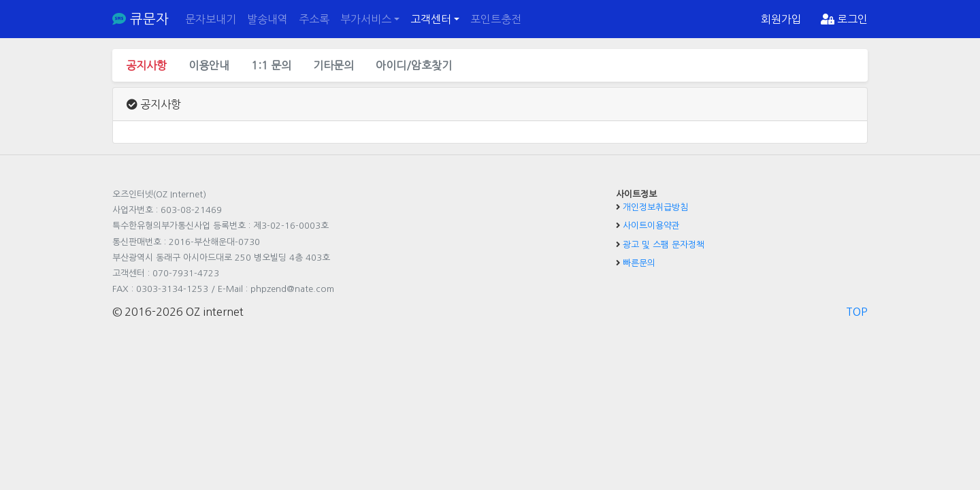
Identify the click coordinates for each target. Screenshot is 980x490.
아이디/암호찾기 (414, 65)
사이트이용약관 (651, 226)
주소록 (314, 19)
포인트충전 (496, 19)
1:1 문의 (271, 65)
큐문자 (141, 19)
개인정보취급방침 (655, 207)
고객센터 (431, 19)
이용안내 (209, 65)
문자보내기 (211, 19)
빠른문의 (639, 263)
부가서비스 (366, 19)
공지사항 (146, 65)
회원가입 (781, 19)
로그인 (844, 19)
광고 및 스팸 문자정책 (664, 245)
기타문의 (333, 65)
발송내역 (267, 19)
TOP (857, 312)
